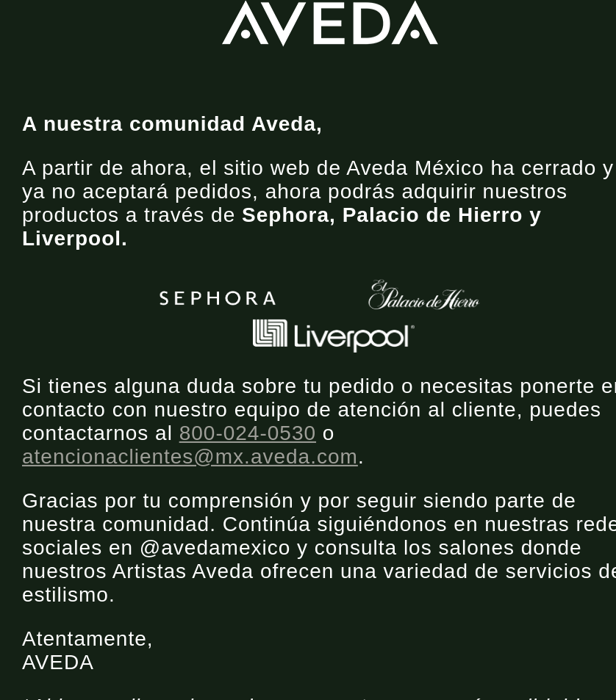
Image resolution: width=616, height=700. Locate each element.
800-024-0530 (248, 433)
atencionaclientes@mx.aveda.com (190, 457)
